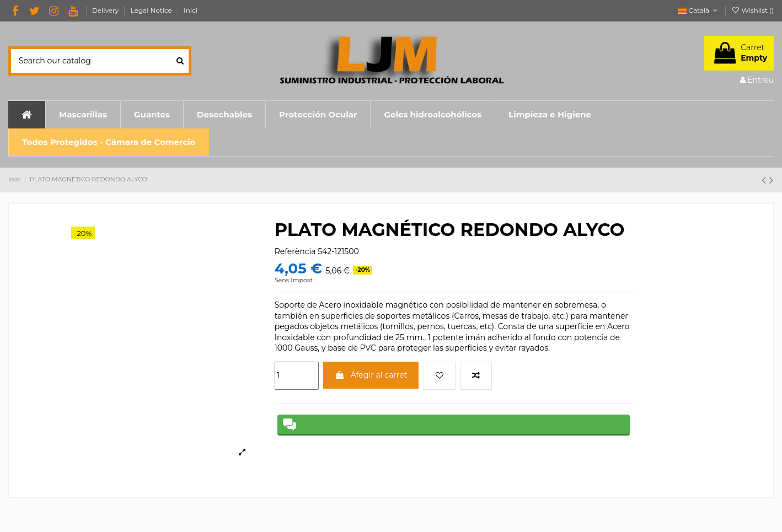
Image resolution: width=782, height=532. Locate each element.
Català (698, 10)
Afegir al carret (371, 375)
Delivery (106, 10)
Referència (295, 251)
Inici (191, 10)
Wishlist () (752, 10)
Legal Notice (152, 10)
